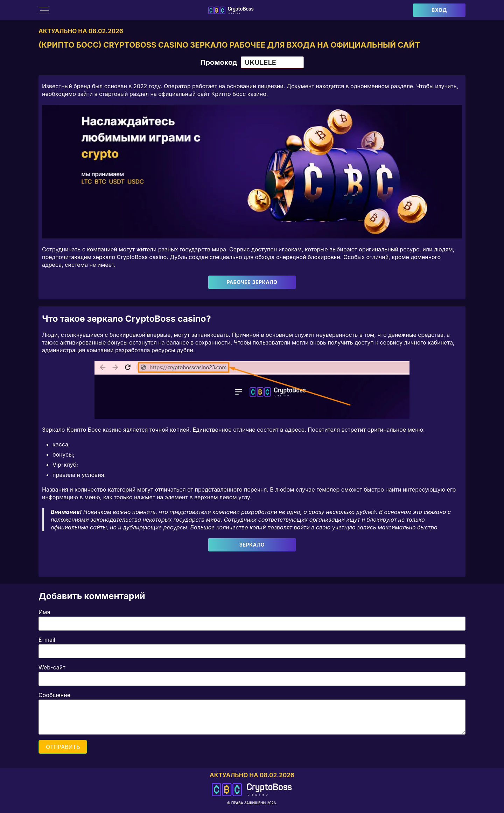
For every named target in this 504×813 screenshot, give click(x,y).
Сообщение (54, 695)
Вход (439, 10)
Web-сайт (52, 667)
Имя (44, 612)
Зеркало (252, 545)
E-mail (47, 640)
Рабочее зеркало (252, 282)
